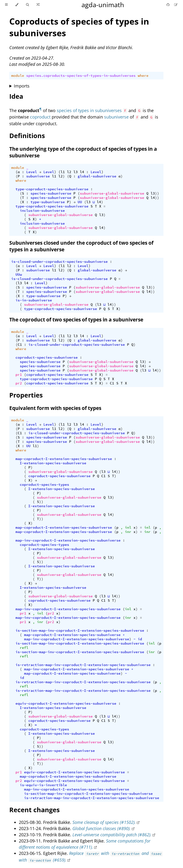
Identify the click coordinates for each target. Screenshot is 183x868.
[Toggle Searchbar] (27, 5)
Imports (22, 86)
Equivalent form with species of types (55, 408)
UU (80, 202)
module (18, 76)
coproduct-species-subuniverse (47, 357)
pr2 (19, 383)
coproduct (40, 117)
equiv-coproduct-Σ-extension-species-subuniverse (66, 703)
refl (24, 648)
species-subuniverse (51, 193)
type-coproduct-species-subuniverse (52, 189)
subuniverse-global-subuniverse (112, 193)
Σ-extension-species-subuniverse (53, 463)
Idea (16, 96)
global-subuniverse (97, 176)
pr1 (19, 375)
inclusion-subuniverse (42, 211)
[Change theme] (17, 5)
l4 (82, 172)
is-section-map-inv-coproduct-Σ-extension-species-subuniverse (80, 630)
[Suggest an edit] (176, 5)
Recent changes (34, 810)
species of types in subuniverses (89, 110)
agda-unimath (103, 5)
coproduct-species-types (44, 485)
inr (128, 532)
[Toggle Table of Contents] (6, 5)
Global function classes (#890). (102, 828)
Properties (26, 395)
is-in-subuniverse (34, 300)
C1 (20, 345)
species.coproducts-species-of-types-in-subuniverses (81, 76)
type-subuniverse (48, 202)
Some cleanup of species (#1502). (104, 822)
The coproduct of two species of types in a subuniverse (76, 320)
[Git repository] (168, 5)
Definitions (27, 136)
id (140, 639)
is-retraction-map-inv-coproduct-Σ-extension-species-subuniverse (83, 665)
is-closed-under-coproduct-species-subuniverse (59, 262)
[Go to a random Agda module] (38, 5)
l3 (76, 172)
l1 (63, 172)
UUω (19, 274)
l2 (69, 172)
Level (32, 172)
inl (128, 527)
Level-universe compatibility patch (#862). (112, 835)
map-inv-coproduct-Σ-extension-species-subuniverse (68, 540)
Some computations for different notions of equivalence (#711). (85, 844)
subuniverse (116, 117)
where (143, 76)
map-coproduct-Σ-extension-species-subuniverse (64, 459)
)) (157, 193)
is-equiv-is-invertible (43, 785)
